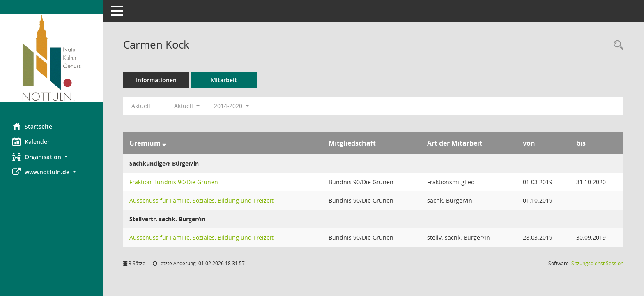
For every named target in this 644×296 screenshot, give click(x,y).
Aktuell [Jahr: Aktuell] (141, 106)
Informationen (156, 80)
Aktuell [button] (187, 106)
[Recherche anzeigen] (616, 45)
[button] (51, 157)
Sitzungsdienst (597, 263)
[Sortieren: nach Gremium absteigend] (164, 143)
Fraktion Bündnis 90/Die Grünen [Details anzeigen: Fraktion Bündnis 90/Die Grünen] (174, 182)
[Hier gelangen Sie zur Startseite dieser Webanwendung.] (51, 58)
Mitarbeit (224, 80)
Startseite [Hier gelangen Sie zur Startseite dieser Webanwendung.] (32, 126)
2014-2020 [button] (231, 106)
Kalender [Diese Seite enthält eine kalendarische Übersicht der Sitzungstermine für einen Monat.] (31, 141)
